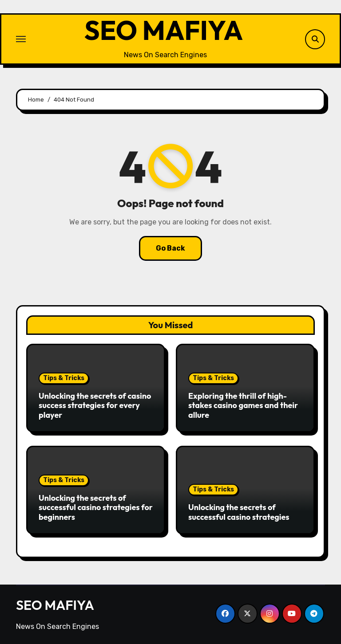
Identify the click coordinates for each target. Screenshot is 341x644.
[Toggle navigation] (21, 39)
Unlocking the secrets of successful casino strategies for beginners (96, 507)
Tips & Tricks (64, 378)
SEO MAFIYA (164, 31)
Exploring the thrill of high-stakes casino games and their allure (243, 405)
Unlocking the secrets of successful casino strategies (239, 512)
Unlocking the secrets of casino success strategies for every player (95, 405)
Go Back (170, 248)
